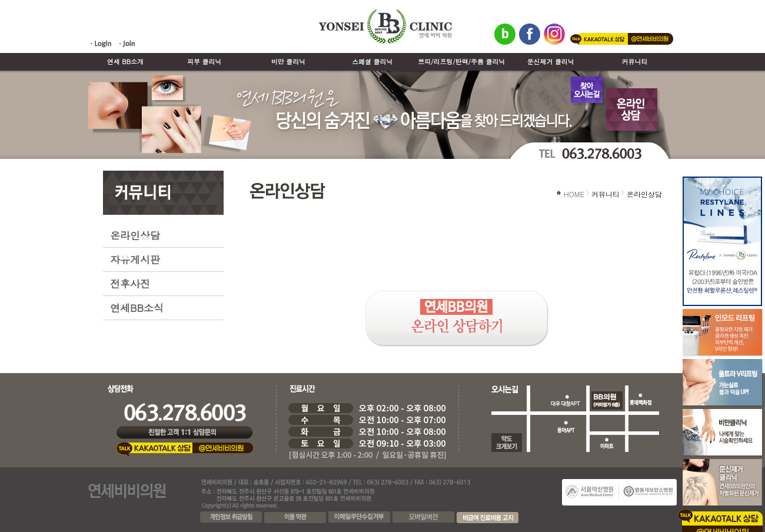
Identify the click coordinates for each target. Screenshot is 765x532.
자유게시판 (135, 260)
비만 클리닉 (288, 61)
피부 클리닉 (204, 61)
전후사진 (130, 284)
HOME (574, 194)
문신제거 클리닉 (551, 61)
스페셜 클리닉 (372, 61)
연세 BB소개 (125, 61)
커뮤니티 (635, 61)
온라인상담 (135, 235)
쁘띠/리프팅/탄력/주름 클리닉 (461, 61)
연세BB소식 (137, 308)
